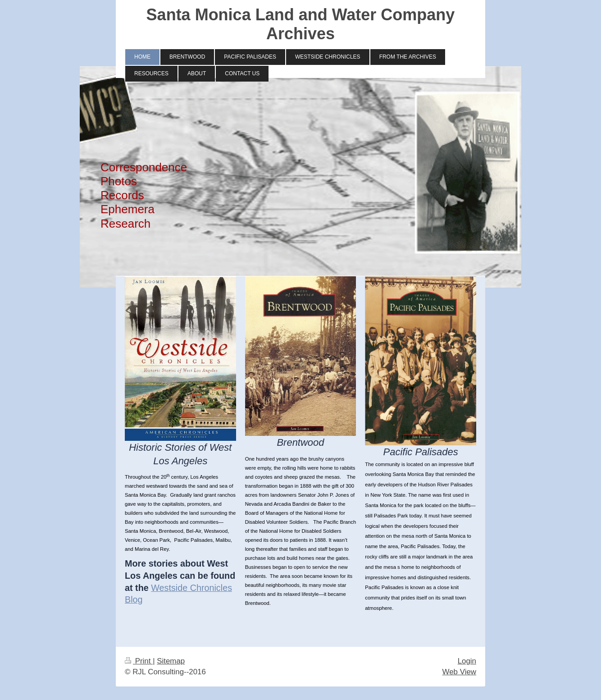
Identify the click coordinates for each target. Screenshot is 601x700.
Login (467, 661)
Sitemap (171, 661)
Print (139, 661)
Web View (459, 672)
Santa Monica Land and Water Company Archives (301, 24)
